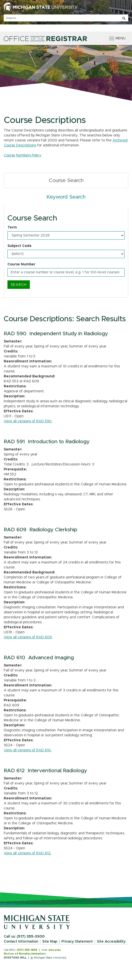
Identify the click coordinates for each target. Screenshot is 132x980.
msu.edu (55, 950)
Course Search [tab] (66, 180)
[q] (66, 18)
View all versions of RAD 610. (28, 750)
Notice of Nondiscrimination (25, 954)
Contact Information (21, 942)
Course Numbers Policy (22, 155)
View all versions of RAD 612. (27, 853)
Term (12, 227)
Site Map (50, 942)
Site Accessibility (111, 942)
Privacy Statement (77, 942)
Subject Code (20, 246)
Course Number (21, 264)
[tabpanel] (66, 252)
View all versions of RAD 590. (28, 421)
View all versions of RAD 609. (28, 637)
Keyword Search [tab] (66, 197)
